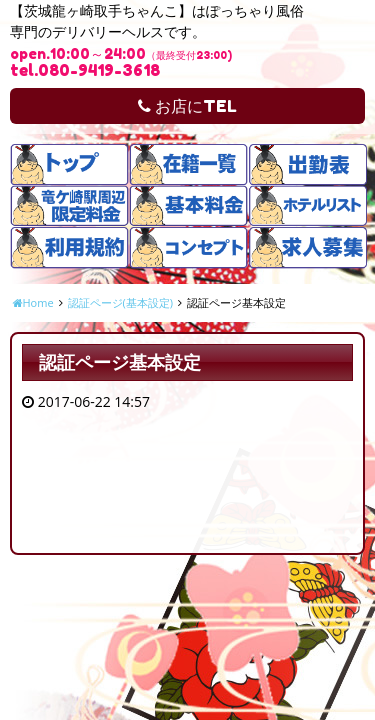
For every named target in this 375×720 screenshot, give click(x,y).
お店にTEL (187, 106)
